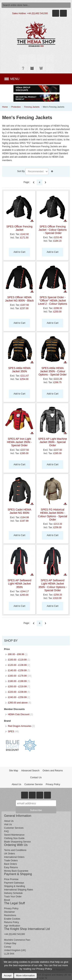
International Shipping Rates (19, 890)
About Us (16, 784)
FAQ (6, 831)
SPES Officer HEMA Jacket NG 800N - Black (19, 299)
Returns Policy (11, 922)
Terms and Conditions (15, 850)
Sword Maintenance (14, 835)
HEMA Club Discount (19, 714)
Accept (8, 975)
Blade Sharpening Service (17, 842)
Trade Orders (11, 861)
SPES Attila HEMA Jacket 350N (19, 370)
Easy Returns (11, 867)
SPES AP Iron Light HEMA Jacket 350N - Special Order (19, 442)
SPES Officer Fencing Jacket (19, 228)
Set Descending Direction (52, 171)
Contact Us (36, 777)
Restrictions (10, 915)
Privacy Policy (53, 784)
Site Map (14, 771)
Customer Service (34, 784)
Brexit (7, 900)
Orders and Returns (53, 771)
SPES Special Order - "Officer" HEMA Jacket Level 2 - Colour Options (53, 301)
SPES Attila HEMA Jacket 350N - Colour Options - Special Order (53, 371)
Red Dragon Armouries (20, 726)
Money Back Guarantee (16, 871)
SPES (11, 731)
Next (46, 182)
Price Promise (11, 879)
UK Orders (10, 854)
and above (18, 703)
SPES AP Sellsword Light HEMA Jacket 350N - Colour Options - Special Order (53, 585)
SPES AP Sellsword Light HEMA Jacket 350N (19, 584)
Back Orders (10, 864)
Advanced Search (30, 771)
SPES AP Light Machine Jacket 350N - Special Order (53, 442)
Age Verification (12, 926)
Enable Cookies (12, 919)
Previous (34, 182)
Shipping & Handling (14, 886)
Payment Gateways (14, 883)
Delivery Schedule (13, 893)
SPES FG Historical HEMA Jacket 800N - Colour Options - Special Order (53, 515)
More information (25, 975)
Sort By (21, 171)
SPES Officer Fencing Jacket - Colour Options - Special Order (53, 230)
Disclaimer (9, 912)
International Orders (14, 857)
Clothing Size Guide (14, 838)
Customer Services (14, 828)
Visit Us (8, 824)
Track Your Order (13, 897)
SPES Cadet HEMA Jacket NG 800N (19, 511)
